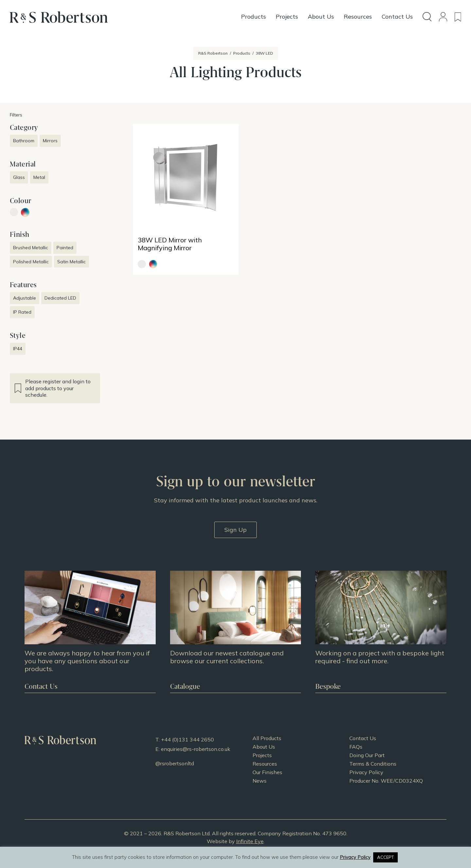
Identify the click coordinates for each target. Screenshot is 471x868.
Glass (19, 177)
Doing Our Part (367, 755)
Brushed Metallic (31, 248)
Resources (265, 764)
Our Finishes (267, 772)
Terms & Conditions (373, 764)
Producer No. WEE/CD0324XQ (386, 781)
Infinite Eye (250, 841)
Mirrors (50, 141)
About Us (264, 747)
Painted (65, 248)
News (260, 781)
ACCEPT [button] (385, 857)
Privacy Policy (366, 772)
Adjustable (25, 298)
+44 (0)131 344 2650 (187, 739)
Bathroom (24, 141)
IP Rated (22, 312)
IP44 (18, 349)
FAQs (356, 747)
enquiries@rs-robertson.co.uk (196, 749)
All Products (267, 738)
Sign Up (235, 530)
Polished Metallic (31, 262)
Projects (262, 755)
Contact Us (363, 738)
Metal (39, 177)
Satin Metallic (71, 262)
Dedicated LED (60, 298)
